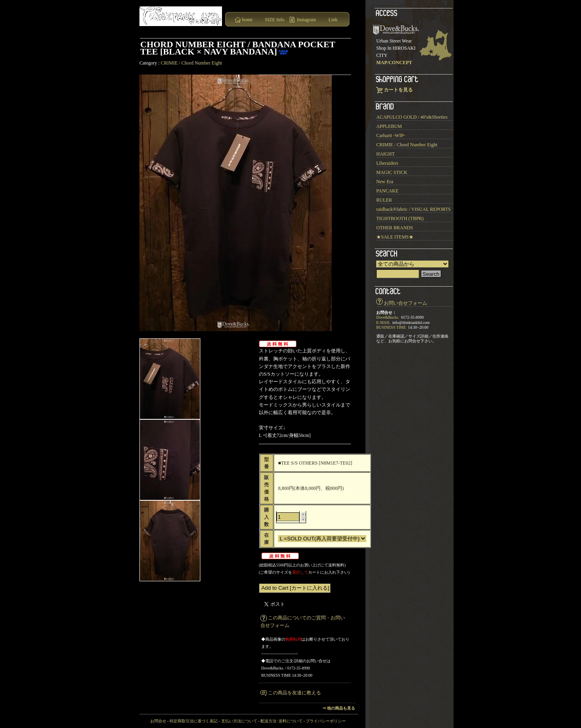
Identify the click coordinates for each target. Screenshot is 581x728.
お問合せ (158, 721)
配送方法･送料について (281, 721)
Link (333, 20)
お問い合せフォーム (405, 303)
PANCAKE (387, 191)
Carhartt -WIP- (391, 135)
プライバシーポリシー (326, 721)
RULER (384, 200)
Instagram (307, 20)
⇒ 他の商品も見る (339, 708)
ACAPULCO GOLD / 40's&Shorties (412, 117)
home (247, 20)
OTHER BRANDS (395, 228)
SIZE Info (274, 20)
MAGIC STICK (392, 172)
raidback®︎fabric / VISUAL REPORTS (414, 209)
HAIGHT (385, 154)
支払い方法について (239, 721)
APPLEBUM (389, 126)
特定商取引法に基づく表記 (194, 721)
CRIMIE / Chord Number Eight (191, 63)
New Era (385, 182)
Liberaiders (387, 163)
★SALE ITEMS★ (395, 237)
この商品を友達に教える (295, 693)
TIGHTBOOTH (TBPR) (400, 218)
